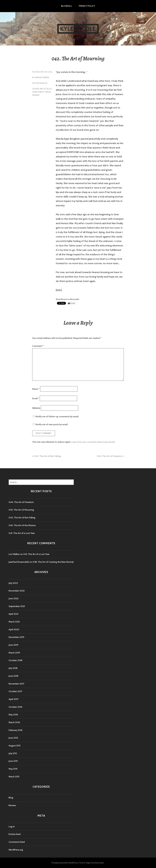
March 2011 (14, 777)
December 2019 (16, 637)
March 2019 (14, 653)
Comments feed (17, 842)
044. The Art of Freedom (109, 456)
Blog (45, 83)
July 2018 (13, 668)
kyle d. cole (78, 29)
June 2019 (13, 645)
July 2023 (13, 583)
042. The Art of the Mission (22, 525)
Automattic (99, 863)
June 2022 (14, 598)
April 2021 (13, 614)
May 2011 (13, 769)
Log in (12, 826)
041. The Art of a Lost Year (22, 533)
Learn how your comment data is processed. (93, 442)
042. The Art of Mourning (21, 510)
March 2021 (14, 622)
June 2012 (13, 738)
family (48, 92)
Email (36, 398)
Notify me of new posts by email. (52, 424)
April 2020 (14, 629)
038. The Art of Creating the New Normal (53, 562)
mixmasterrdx (42, 77)
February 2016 (15, 730)
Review (12, 805)
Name (36, 389)
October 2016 (15, 707)
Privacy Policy (87, 6)
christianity (38, 92)
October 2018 (15, 660)
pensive (36, 95)
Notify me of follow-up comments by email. (57, 416)
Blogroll (67, 6)
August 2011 (15, 746)
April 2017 (13, 699)
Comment (38, 346)
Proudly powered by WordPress (65, 863)
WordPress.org (16, 850)
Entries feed (15, 834)
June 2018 (13, 676)
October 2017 (15, 691)
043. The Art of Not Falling (47, 456)
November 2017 (16, 684)
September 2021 (17, 606)
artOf (43, 89)
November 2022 (17, 591)
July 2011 (13, 753)
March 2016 (14, 722)
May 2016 (13, 715)
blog (49, 89)
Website (36, 408)
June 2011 (13, 761)
